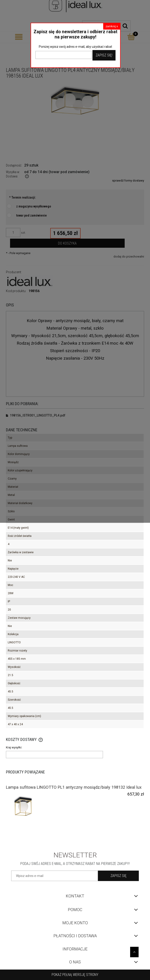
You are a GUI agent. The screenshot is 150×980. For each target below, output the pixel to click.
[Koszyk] (131, 37)
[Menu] (19, 37)
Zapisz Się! (104, 55)
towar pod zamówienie (32, 215)
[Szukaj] (125, 26)
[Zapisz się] (118, 876)
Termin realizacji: (22, 197)
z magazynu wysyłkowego (34, 206)
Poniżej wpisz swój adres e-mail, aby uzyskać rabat (75, 47)
